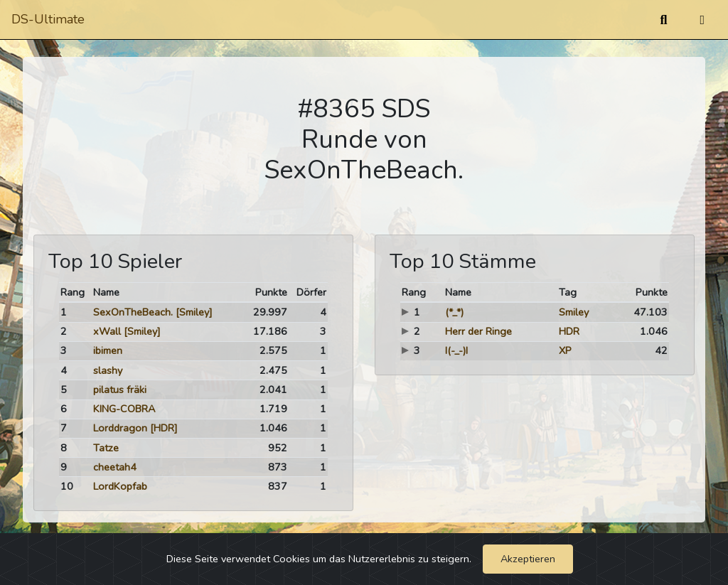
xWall (107, 331)
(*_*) (454, 312)
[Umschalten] (702, 20)
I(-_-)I (456, 350)
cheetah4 (115, 467)
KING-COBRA (124, 409)
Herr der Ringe (478, 331)
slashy (108, 370)
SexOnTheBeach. (133, 312)
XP (565, 350)
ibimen (108, 350)
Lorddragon (120, 428)
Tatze (106, 448)
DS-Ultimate (48, 19)
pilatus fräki (120, 390)
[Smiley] (194, 312)
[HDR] (164, 428)
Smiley (574, 312)
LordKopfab (120, 486)
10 (67, 486)
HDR (569, 331)
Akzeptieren (528, 559)
